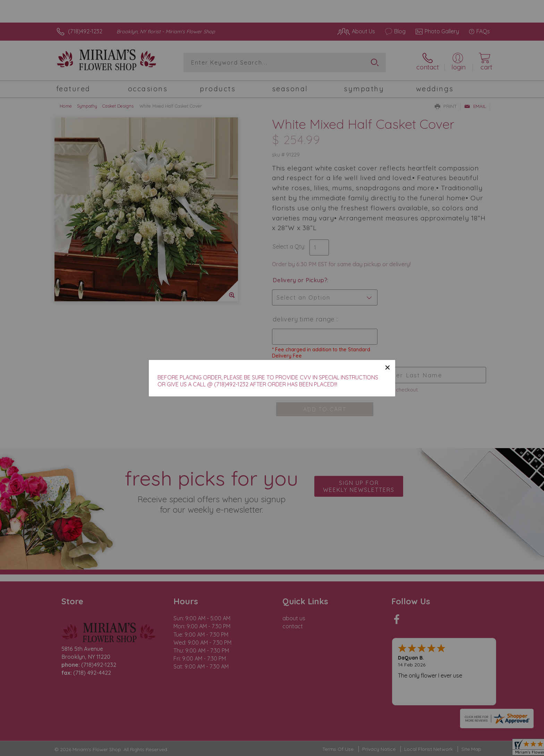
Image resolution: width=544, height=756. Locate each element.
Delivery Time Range (305, 319)
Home (66, 106)
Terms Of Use (338, 749)
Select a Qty (288, 246)
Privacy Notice (379, 749)
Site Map (471, 749)
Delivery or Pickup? (300, 280)
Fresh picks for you (211, 490)
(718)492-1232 (85, 31)
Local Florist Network (428, 749)
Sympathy (87, 106)
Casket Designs (118, 106)
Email (475, 106)
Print (446, 106)
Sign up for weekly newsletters (359, 486)
